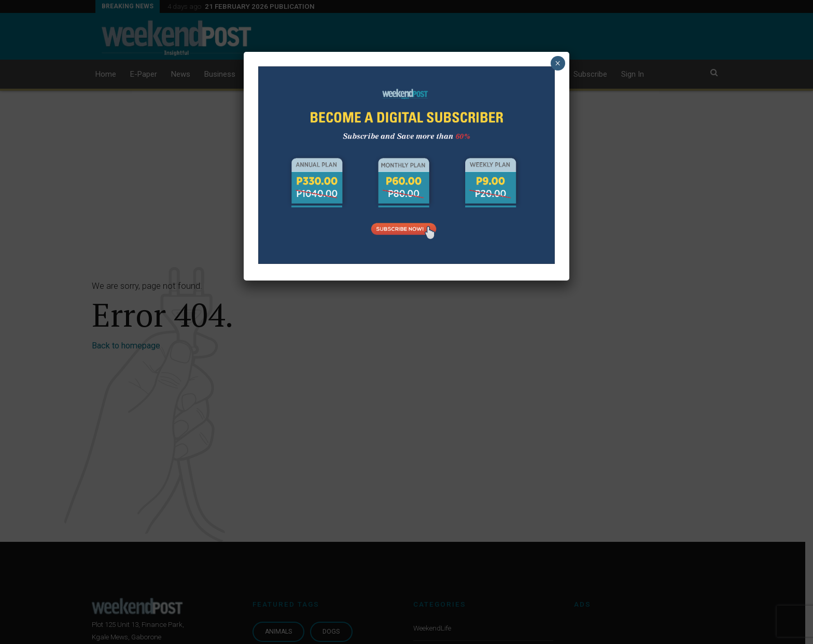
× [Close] (558, 63)
